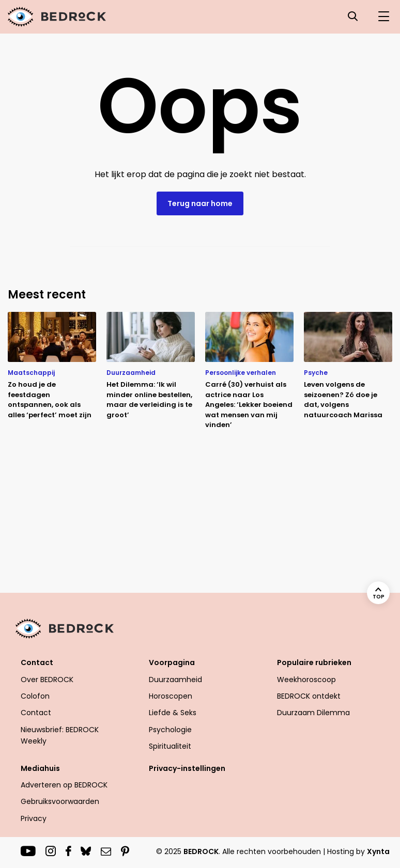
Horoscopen (171, 696)
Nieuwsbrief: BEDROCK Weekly (60, 735)
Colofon (35, 696)
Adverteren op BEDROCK (64, 785)
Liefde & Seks (173, 713)
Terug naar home (200, 203)
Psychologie (170, 730)
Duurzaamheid (175, 680)
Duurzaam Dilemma (313, 713)
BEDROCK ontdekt (309, 696)
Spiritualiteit (170, 746)
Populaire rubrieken (314, 662)
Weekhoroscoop (306, 680)
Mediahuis (40, 768)
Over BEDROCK (47, 680)
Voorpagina (172, 662)
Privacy (34, 818)
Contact (37, 662)
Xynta (378, 851)
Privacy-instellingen (187, 768)
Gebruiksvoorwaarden (60, 801)
